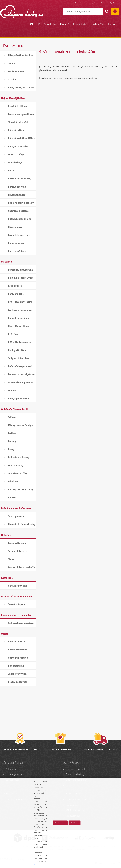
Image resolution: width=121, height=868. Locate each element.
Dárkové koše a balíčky (20, 179)
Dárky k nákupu (16, 243)
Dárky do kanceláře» (19, 318)
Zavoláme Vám (98, 24)
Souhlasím (75, 823)
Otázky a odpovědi (17, 682)
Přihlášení (79, 3)
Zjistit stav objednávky (110, 3)
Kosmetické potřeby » (19, 235)
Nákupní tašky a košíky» (21, 55)
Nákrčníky (13, 482)
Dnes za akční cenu (18, 251)
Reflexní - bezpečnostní (20, 366)
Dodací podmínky (75, 774)
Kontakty (112, 24)
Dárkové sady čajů (17, 187)
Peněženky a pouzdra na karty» (20, 271)
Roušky (12, 498)
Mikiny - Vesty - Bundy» (20, 425)
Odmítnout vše (60, 823)
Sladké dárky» (15, 163)
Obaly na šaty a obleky (19, 219)
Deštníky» (13, 334)
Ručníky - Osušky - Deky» (21, 490)
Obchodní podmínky (18, 658)
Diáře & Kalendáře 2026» (21, 278)
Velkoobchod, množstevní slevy (21, 624)
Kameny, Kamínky (17, 543)
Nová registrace (92, 3)
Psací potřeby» (16, 286)
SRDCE (12, 63)
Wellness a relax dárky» (20, 310)
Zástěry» (13, 79)
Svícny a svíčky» (16, 154)
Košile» (12, 433)
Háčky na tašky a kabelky (21, 203)
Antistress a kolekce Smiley (18, 212)
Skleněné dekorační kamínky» (18, 123)
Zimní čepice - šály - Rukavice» (18, 474)
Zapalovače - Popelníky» (21, 382)
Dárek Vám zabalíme (47, 24)
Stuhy (11, 559)
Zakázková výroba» (18, 674)
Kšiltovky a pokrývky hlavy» (19, 458)
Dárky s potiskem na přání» (18, 400)
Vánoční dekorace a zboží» (22, 567)
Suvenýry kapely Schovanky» (16, 605)
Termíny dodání (80, 24)
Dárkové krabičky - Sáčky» (22, 138)
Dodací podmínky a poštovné (18, 651)
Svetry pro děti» (16, 516)
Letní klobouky (16, 465)
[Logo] (22, 12)
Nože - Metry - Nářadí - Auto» (20, 327)
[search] (107, 12)
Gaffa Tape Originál (18, 586)
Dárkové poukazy (17, 642)
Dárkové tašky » (16, 130)
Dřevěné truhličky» (18, 106)
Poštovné (65, 24)
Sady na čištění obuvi (19, 358)
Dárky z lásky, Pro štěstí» (21, 88)
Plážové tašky (15, 227)
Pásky (11, 449)
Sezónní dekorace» (18, 551)
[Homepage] (32, 24)
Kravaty (12, 441)
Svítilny (12, 390)
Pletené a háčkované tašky (22, 524)
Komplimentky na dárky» (21, 114)
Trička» (12, 417)
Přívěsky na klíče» (17, 195)
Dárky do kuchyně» (18, 146)
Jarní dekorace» (16, 71)
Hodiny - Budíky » (17, 350)
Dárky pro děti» (16, 294)
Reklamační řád (16, 666)
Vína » (11, 171)
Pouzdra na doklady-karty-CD (22, 375)
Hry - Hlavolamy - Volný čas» (20, 303)
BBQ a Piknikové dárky (19, 342)
